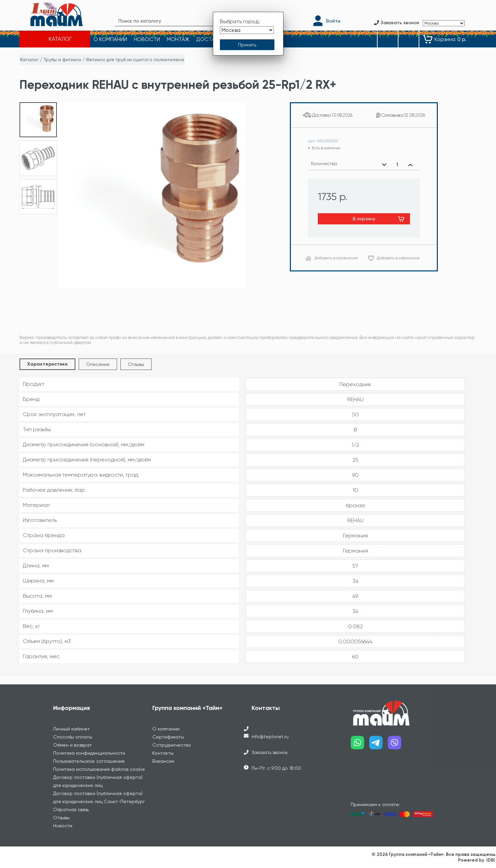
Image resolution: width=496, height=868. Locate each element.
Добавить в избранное (398, 258)
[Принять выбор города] (247, 45)
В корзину (364, 219)
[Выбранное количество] (397, 165)
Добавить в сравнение (336, 258)
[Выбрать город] (247, 30)
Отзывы (136, 364)
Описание (98, 364)
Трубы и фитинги (62, 60)
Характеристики (47, 364)
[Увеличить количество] (410, 165)
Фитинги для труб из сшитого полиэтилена (135, 60)
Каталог (29, 60)
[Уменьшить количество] (384, 165)
